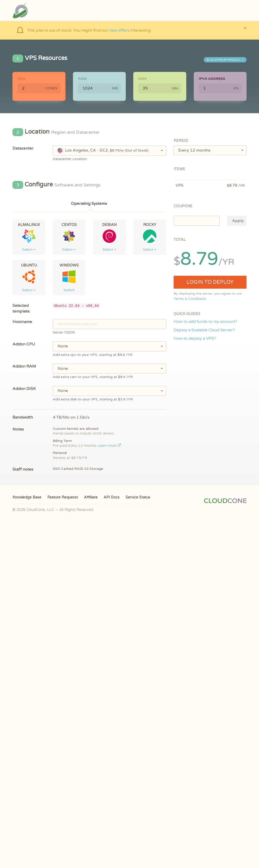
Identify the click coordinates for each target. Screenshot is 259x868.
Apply (238, 221)
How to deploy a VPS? (195, 338)
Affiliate (91, 497)
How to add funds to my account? (205, 322)
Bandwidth (23, 417)
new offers (119, 30)
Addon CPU (24, 344)
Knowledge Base (27, 497)
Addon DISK (24, 389)
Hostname (22, 322)
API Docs (112, 497)
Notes (18, 429)
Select (29, 249)
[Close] (245, 28)
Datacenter (23, 148)
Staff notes (23, 469)
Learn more (109, 446)
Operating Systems (89, 204)
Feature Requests (63, 497)
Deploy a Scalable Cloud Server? (204, 330)
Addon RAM (24, 366)
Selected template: (21, 308)
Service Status (138, 497)
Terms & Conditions (190, 299)
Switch (69, 290)
